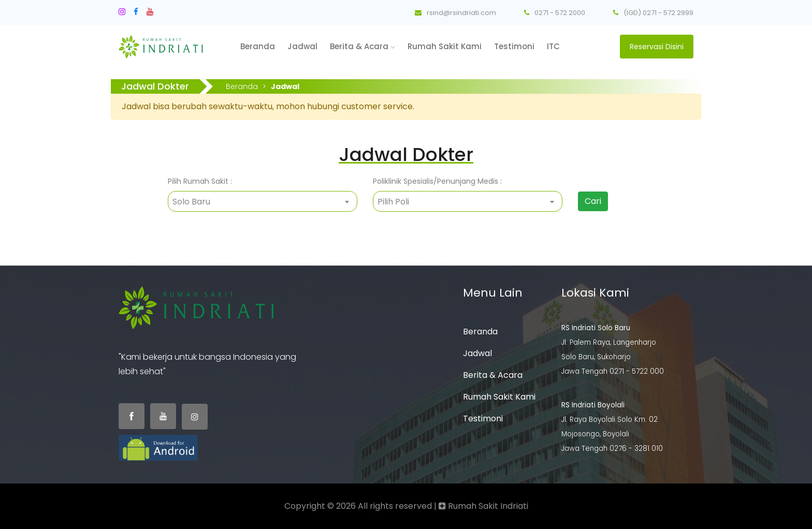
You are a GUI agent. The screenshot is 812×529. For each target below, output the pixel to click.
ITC (553, 46)
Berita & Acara (363, 46)
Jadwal (302, 46)
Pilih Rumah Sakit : (200, 181)
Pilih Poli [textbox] (393, 202)
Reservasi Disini (657, 47)
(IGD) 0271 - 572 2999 (653, 13)
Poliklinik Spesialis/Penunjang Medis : (437, 181)
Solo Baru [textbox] (191, 202)
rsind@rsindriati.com (455, 13)
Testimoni (514, 46)
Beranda (258, 46)
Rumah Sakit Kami (445, 46)
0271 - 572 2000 (555, 13)
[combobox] (263, 201)
